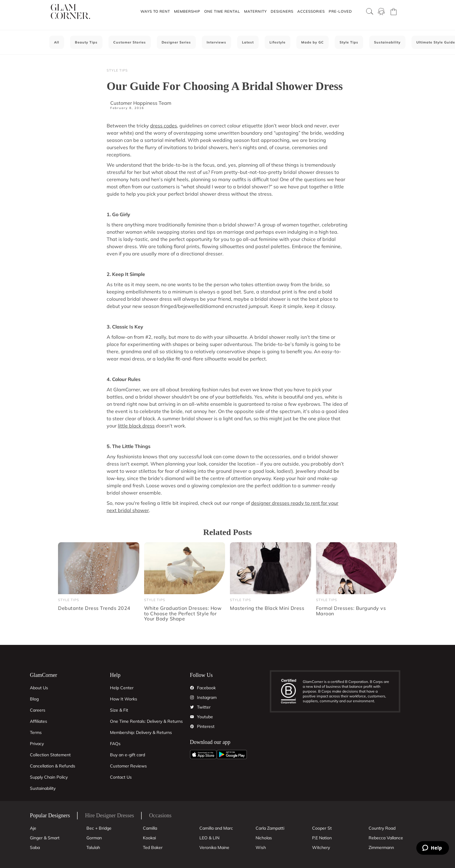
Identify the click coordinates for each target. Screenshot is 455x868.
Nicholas (264, 838)
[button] (155, 11)
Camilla (150, 828)
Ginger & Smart (45, 838)
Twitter (204, 707)
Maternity (255, 11)
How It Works (124, 699)
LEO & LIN (209, 838)
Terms (36, 732)
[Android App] (232, 754)
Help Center (122, 688)
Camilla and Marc (216, 828)
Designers (282, 11)
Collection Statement (50, 755)
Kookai (149, 838)
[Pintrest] (192, 726)
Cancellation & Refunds (53, 766)
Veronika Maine (214, 847)
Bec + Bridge (99, 828)
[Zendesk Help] (433, 848)
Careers (38, 710)
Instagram (207, 697)
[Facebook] (192, 688)
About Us (39, 688)
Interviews (216, 42)
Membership (187, 11)
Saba (35, 847)
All (57, 42)
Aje (33, 828)
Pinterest (206, 726)
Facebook (206, 688)
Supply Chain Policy (49, 777)
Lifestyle (278, 42)
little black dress (136, 426)
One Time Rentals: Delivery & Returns (146, 721)
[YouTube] (192, 717)
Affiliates (39, 721)
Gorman (94, 838)
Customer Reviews (128, 766)
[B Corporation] (292, 691)
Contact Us (121, 777)
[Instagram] (192, 697)
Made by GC (313, 42)
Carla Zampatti (270, 828)
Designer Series (176, 42)
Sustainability (387, 42)
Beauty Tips (86, 42)
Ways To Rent (155, 11)
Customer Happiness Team (141, 103)
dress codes (164, 126)
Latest (248, 42)
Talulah (93, 847)
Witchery (321, 847)
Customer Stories (130, 42)
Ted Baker (153, 847)
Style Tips (349, 42)
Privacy (37, 744)
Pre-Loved (340, 11)
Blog (34, 699)
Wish (261, 847)
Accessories (311, 11)
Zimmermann (381, 847)
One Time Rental (222, 11)
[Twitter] (192, 707)
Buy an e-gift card (127, 755)
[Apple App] (203, 754)
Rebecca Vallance (386, 838)
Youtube (205, 717)
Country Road (382, 828)
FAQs (115, 744)
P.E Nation (322, 838)
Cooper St (322, 828)
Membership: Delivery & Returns (141, 732)
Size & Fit (119, 710)
